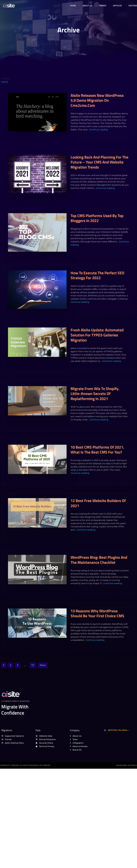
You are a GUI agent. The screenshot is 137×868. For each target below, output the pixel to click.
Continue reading (99, 130)
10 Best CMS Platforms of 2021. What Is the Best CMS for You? (97, 450)
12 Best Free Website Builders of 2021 (98, 503)
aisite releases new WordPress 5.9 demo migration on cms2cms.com (97, 100)
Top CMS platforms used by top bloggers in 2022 (97, 218)
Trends (103, 6)
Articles (117, 6)
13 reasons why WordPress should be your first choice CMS (97, 613)
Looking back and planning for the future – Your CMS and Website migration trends (99, 162)
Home (73, 6)
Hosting (133, 6)
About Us (87, 6)
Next (43, 665)
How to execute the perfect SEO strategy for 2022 (97, 275)
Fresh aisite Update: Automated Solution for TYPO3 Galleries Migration (97, 335)
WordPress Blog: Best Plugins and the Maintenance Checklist (99, 560)
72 (33, 665)
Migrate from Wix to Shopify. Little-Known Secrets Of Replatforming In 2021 (95, 394)
